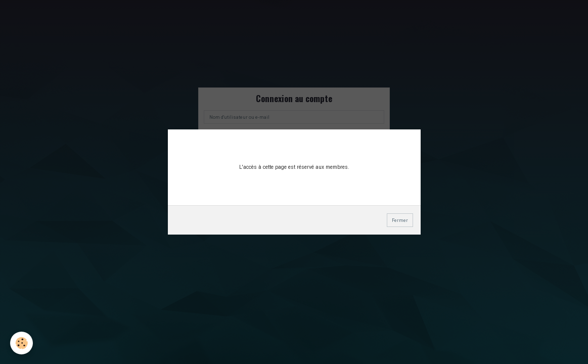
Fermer (400, 220)
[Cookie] (21, 343)
